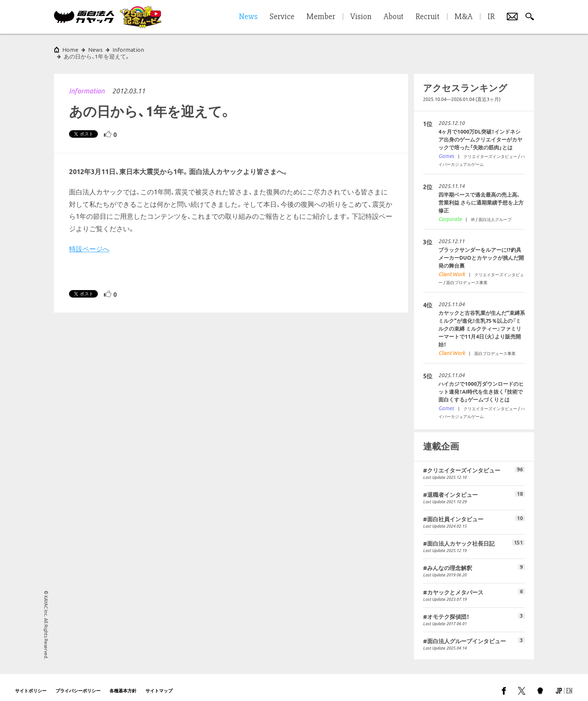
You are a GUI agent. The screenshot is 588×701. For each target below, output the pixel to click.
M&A (463, 17)
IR (491, 17)
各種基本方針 (123, 684)
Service (282, 17)
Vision (361, 17)
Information (87, 84)
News (95, 50)
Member (321, 17)
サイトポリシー (31, 684)
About (394, 17)
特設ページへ (89, 242)
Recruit (427, 17)
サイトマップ (159, 684)
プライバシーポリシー (78, 684)
